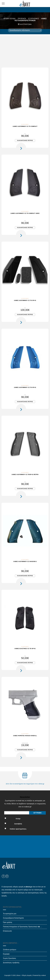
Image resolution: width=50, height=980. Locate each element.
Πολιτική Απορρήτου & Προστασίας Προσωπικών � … (22, 927)
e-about (43, 975)
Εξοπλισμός (34, 19)
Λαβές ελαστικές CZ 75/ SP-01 (25, 649)
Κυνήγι (18, 819)
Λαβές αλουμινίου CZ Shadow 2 (25, 561)
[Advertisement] (25, 49)
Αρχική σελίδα (9, 19)
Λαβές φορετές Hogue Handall (25, 736)
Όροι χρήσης (8, 922)
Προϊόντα (22, 19)
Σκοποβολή (18, 824)
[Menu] (3, 3)
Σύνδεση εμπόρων (10, 950)
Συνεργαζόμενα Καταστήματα (13, 918)
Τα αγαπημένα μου (10, 914)
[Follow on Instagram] (7, 876)
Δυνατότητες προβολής (11, 963)
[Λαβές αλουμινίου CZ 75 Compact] (25, 96)
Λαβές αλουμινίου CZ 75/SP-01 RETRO (25, 474)
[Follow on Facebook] (3, 876)
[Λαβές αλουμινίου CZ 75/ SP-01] (25, 270)
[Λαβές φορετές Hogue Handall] (25, 705)
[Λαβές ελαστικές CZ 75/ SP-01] (25, 618)
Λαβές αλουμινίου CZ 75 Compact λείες (25, 213)
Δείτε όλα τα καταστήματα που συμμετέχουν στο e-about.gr (25, 784)
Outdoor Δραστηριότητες (18, 829)
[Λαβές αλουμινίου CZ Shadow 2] (25, 531)
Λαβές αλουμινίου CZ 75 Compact (25, 126)
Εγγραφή (6, 954)
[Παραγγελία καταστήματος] (25, 30)
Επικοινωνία (7, 931)
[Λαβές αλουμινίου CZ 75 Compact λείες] (25, 183)
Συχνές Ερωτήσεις (10, 958)
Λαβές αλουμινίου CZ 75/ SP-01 (25, 300)
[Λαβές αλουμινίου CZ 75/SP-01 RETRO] (25, 444)
